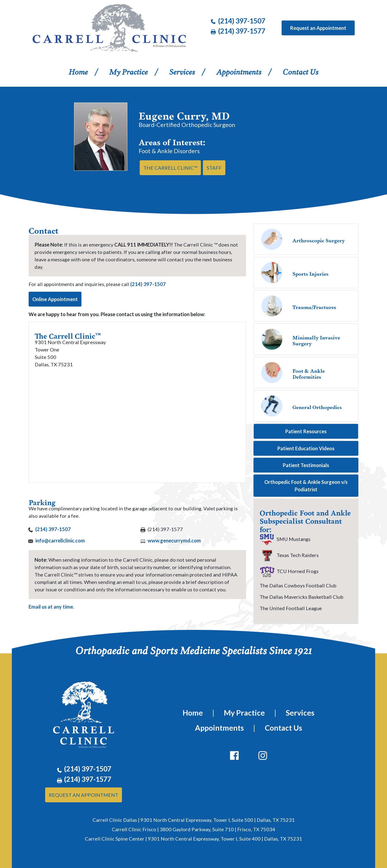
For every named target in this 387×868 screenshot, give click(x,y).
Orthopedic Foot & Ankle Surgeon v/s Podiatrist (306, 486)
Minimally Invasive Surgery (316, 338)
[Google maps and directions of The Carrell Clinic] (137, 421)
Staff (214, 168)
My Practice (129, 71)
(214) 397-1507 (148, 284)
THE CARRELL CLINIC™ (170, 168)
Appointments (239, 71)
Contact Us (301, 71)
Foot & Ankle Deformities (309, 371)
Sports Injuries (310, 271)
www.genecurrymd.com (174, 540)
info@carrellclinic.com (60, 540)
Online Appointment (55, 299)
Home (84, 71)
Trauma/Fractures (314, 304)
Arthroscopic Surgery (319, 238)
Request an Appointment (318, 28)
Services (182, 71)
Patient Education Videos (306, 448)
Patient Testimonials (306, 465)
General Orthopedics (317, 404)
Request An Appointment (84, 795)
